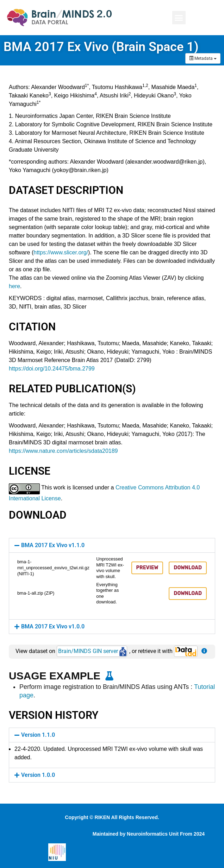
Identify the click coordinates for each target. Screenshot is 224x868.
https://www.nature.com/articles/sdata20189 (63, 451)
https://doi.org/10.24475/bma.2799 (52, 369)
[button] (179, 18)
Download (188, 568)
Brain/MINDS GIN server (92, 651)
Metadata (203, 58)
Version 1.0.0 (38, 775)
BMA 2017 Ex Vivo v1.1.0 (53, 545)
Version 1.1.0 (38, 735)
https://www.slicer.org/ (61, 252)
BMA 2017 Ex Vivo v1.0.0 (53, 626)
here (14, 286)
